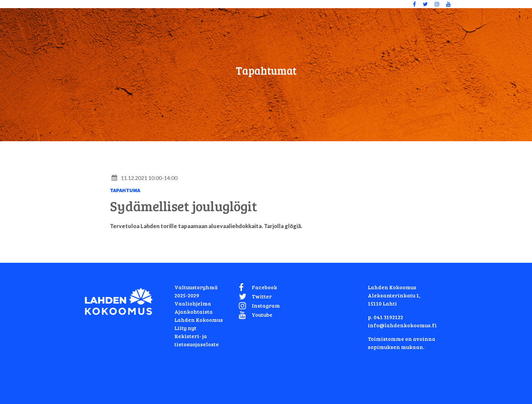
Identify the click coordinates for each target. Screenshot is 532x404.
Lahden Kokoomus (199, 320)
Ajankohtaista (194, 311)
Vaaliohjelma (193, 303)
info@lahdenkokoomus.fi (402, 325)
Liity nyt (185, 328)
